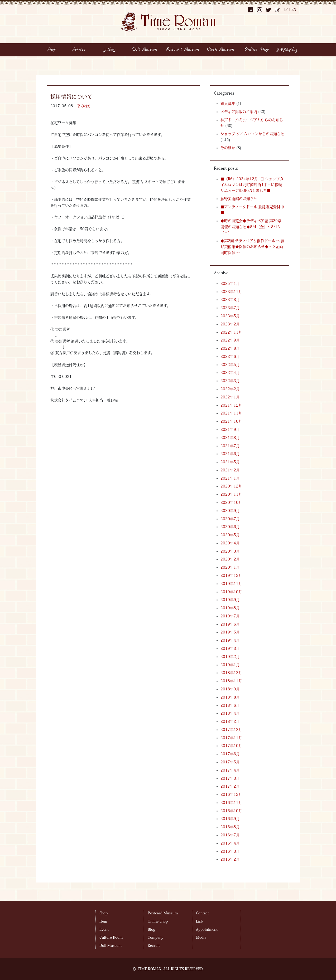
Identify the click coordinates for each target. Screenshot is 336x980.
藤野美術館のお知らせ (239, 199)
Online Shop (158, 921)
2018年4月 (230, 713)
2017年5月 (230, 762)
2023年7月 (230, 308)
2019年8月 (230, 608)
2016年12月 (231, 794)
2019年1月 (230, 665)
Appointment (207, 929)
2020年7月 (230, 519)
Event (104, 929)
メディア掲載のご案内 (239, 112)
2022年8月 (230, 348)
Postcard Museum (163, 913)
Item (103, 921)
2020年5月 (230, 535)
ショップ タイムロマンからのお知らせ (252, 134)
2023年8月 (230, 300)
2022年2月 (230, 389)
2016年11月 (231, 803)
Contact (202, 913)
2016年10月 (231, 811)
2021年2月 (230, 470)
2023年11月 (231, 292)
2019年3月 (230, 649)
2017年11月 (231, 738)
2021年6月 (230, 454)
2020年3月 (230, 551)
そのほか (84, 106)
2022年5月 (230, 365)
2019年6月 (230, 624)
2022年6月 (230, 357)
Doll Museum (111, 945)
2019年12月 (231, 576)
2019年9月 (230, 600)
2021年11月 (231, 413)
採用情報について (71, 97)
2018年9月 (230, 689)
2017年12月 (231, 730)
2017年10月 (231, 746)
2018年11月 (231, 681)
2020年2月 (230, 559)
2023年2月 (230, 324)
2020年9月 (230, 511)
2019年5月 (230, 632)
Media (201, 937)
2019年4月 (230, 640)
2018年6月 (230, 705)
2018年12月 (231, 673)
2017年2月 (230, 786)
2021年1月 (230, 478)
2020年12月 (231, 486)
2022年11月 (231, 332)
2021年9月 (230, 430)
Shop (104, 913)
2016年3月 (230, 851)
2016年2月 (230, 859)
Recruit (154, 945)
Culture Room (111, 937)
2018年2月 (230, 721)
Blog (152, 929)
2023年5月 (230, 316)
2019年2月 (230, 657)
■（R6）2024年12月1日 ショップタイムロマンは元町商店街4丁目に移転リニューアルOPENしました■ (252, 185)
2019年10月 (231, 592)
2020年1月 (230, 567)
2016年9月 (230, 819)
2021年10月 (231, 421)
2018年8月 (230, 697)
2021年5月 (230, 462)
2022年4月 (230, 373)
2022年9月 (230, 340)
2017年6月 (230, 754)
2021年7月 (230, 446)
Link (200, 921)
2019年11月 (231, 584)
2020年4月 (230, 543)
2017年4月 (230, 770)
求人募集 (228, 104)
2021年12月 (231, 405)
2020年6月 (230, 527)
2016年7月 (230, 835)
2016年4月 (230, 843)
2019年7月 (230, 616)
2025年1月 (230, 284)
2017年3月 (230, 778)
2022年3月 (230, 381)
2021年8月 (230, 438)
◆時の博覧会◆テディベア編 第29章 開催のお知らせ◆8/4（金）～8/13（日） (251, 227)
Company (155, 937)
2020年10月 (231, 503)
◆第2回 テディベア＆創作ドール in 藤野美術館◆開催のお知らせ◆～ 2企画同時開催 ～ (252, 247)
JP (286, 9)
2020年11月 (231, 494)
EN (294, 9)
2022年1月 (230, 397)
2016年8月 (230, 827)
